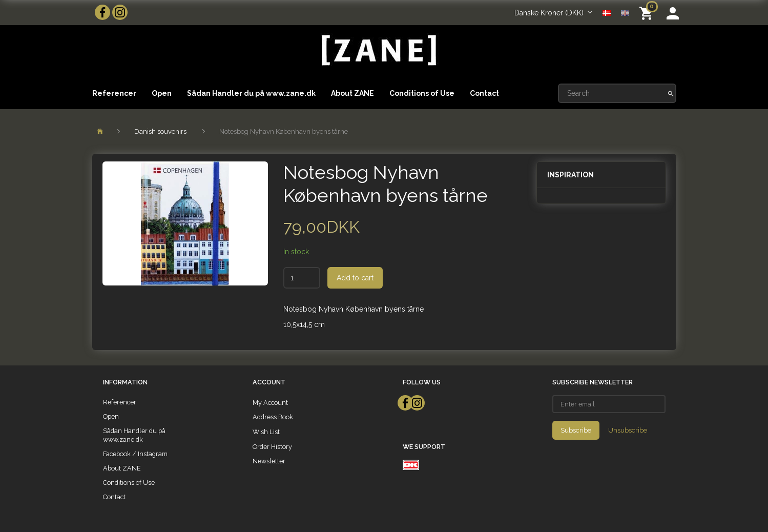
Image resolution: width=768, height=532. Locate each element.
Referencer (114, 93)
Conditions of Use (422, 93)
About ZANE (352, 93)
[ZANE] (378, 50)
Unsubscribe (628, 430)
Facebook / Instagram (135, 454)
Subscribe (576, 430)
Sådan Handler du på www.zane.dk (251, 93)
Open (162, 93)
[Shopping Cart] (648, 13)
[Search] (671, 93)
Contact (484, 93)
